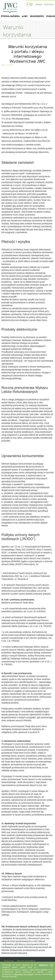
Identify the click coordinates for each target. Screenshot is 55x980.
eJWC (25, 16)
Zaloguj (39, 4)
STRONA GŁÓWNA (10, 16)
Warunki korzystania (26, 961)
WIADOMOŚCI (37, 16)
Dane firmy (9, 961)
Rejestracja (49, 4)
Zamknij (44, 965)
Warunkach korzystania (23, 974)
